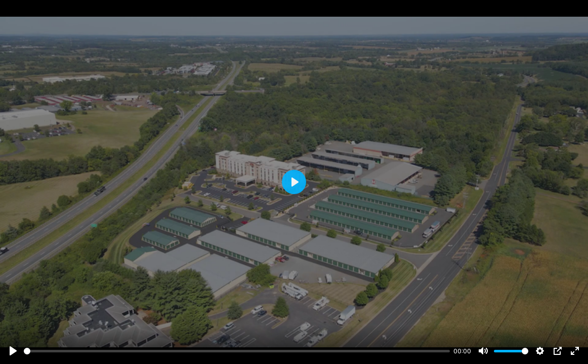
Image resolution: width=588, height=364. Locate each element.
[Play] (13, 351)
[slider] (237, 351)
